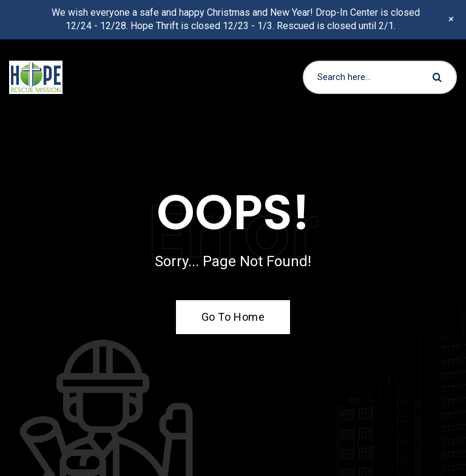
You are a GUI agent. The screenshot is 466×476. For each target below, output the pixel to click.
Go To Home (226, 317)
